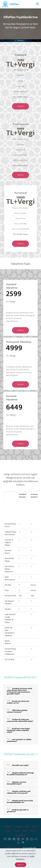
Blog (27, 829)
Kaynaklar (18, 829)
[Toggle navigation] (38, 4)
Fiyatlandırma (21, 838)
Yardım (8, 833)
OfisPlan (14, 4)
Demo (34, 829)
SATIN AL (20, 110)
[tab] (20, 691)
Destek (17, 833)
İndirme (33, 833)
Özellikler (8, 829)
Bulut (25, 833)
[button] (20, 691)
